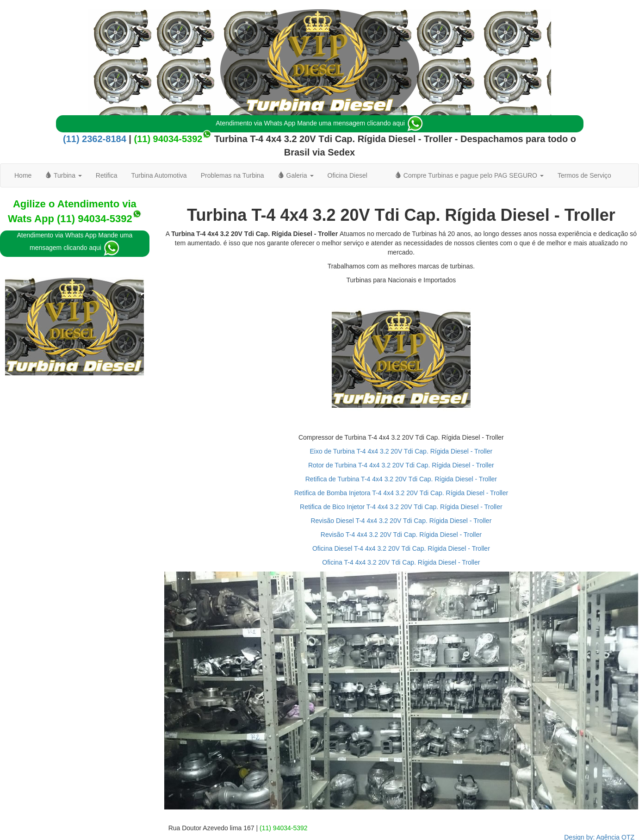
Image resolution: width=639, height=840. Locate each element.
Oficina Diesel (347, 175)
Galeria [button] (296, 175)
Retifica (107, 175)
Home (23, 175)
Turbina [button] (63, 175)
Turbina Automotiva (159, 175)
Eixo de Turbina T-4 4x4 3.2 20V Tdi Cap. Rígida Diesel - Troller (401, 451)
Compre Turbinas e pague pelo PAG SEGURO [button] (469, 175)
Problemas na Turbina (233, 175)
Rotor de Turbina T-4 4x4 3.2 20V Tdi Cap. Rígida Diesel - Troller (401, 465)
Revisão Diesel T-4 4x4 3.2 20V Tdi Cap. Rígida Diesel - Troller (401, 521)
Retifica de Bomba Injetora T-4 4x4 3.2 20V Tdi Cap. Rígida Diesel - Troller (401, 493)
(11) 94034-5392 (168, 139)
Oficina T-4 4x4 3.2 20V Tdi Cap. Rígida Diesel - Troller (401, 562)
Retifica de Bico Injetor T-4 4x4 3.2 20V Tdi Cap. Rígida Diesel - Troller (401, 507)
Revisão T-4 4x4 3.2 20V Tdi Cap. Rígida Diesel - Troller (401, 535)
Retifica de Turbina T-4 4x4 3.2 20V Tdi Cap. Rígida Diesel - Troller (401, 479)
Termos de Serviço (584, 175)
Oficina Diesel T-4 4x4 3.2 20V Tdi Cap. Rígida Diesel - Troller (401, 548)
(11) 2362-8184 (95, 139)
